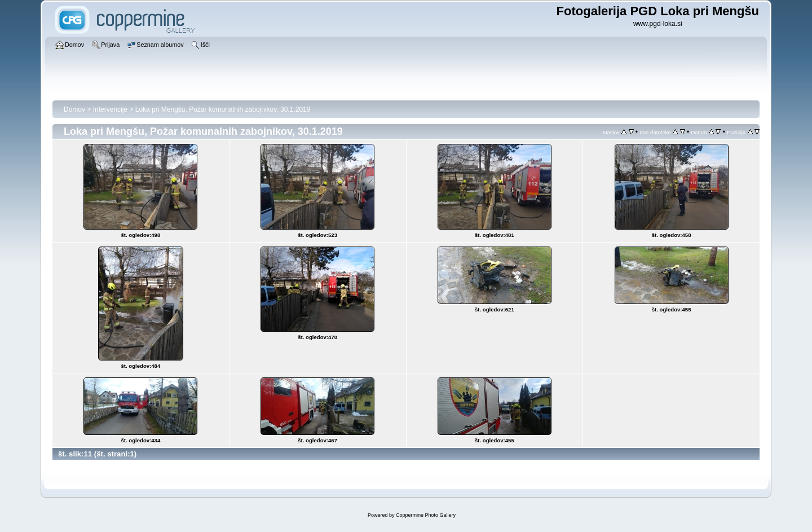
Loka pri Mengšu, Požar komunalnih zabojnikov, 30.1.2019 (223, 109)
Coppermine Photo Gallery (426, 515)
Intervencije (110, 109)
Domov (74, 109)
